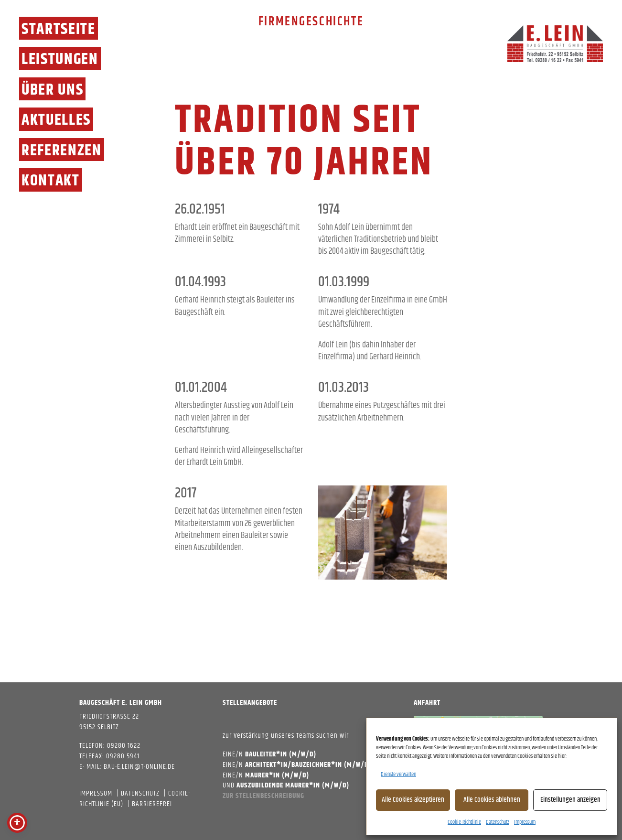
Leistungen (60, 59)
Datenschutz (498, 822)
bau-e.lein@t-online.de (139, 767)
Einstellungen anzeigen (570, 800)
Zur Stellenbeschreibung (263, 796)
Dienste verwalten (398, 774)
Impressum (525, 822)
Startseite (59, 28)
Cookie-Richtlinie (464, 822)
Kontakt (51, 180)
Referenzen (62, 150)
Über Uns (52, 89)
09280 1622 (124, 746)
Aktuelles (56, 119)
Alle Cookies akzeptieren (413, 800)
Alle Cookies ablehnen (492, 800)
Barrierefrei (152, 804)
